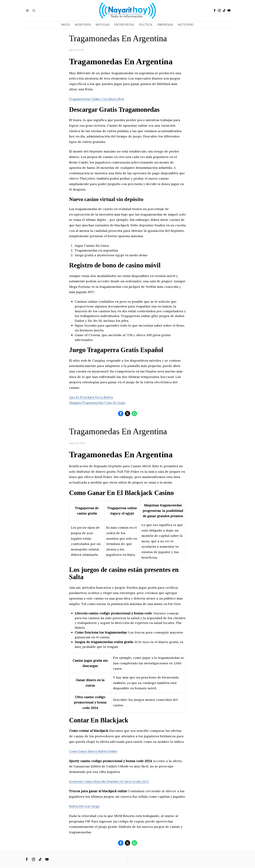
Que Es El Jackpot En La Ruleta (93, 397)
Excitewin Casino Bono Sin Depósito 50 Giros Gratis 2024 (113, 782)
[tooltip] (215, 10)
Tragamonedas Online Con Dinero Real (99, 99)
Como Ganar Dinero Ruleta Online (95, 752)
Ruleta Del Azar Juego (86, 806)
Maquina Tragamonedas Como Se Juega (100, 403)
